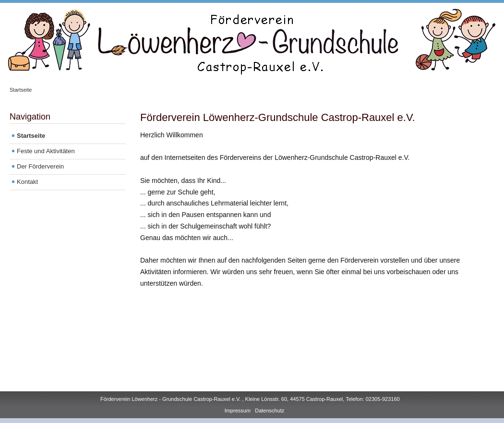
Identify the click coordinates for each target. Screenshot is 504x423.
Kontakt (27, 182)
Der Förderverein (40, 166)
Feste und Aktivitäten (46, 151)
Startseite (21, 90)
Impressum (238, 411)
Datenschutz (270, 411)
